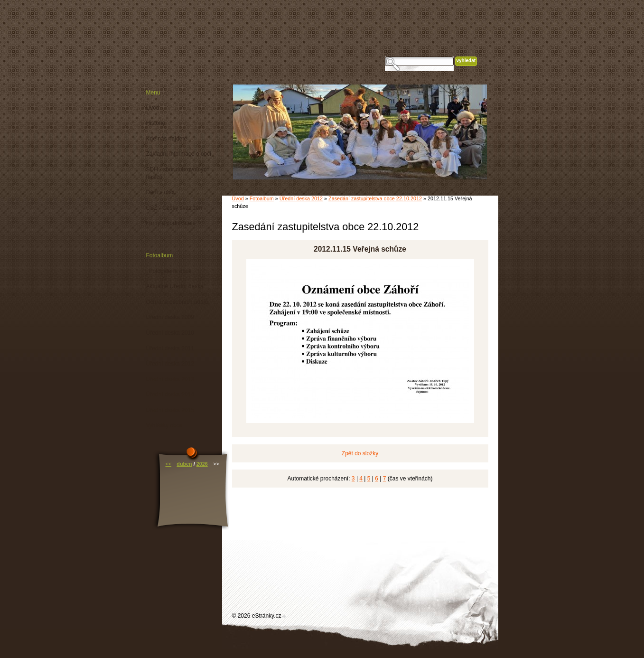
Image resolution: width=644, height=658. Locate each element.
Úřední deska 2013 (170, 379)
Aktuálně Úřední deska (175, 286)
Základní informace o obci (179, 154)
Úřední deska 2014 (170, 395)
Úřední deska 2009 (170, 317)
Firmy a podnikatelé (171, 223)
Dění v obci (160, 192)
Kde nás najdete (167, 139)
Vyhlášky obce (164, 425)
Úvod (238, 198)
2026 (202, 464)
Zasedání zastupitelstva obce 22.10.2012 (375, 198)
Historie (156, 123)
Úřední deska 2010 (170, 333)
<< (168, 464)
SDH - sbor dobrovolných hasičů (178, 173)
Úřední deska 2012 (301, 198)
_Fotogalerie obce (169, 271)
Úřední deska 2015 (170, 410)
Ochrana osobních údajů (177, 302)
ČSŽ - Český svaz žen (174, 208)
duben (184, 464)
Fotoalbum (262, 198)
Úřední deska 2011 (170, 348)
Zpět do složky (360, 453)
